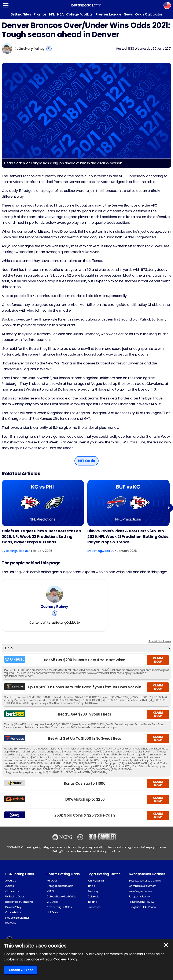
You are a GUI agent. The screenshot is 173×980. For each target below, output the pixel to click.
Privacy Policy (13, 907)
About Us (11, 881)
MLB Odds (52, 912)
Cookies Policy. (66, 959)
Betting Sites (21, 14)
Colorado (93, 896)
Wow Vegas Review (140, 891)
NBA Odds (53, 891)
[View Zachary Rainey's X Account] (49, 49)
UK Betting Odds (15, 896)
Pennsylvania (96, 881)
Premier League (108, 14)
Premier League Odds (59, 907)
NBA (60, 14)
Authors (10, 886)
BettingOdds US (17, 551)
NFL (52, 14)
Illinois (91, 886)
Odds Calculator (149, 14)
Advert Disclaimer (160, 641)
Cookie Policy (13, 912)
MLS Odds (52, 902)
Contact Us (12, 891)
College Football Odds (60, 886)
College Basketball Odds (61, 896)
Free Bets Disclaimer (17, 918)
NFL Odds (52, 881)
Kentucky (93, 891)
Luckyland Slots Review (143, 907)
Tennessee (94, 907)
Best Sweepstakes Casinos (145, 881)
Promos (40, 14)
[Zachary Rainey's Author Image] (55, 594)
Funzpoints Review (140, 896)
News (128, 14)
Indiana (92, 902)
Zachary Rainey (32, 49)
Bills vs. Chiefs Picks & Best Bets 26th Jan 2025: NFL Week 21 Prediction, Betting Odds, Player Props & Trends (128, 536)
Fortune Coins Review (141, 902)
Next (169, 508)
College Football (80, 14)
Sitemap (10, 923)
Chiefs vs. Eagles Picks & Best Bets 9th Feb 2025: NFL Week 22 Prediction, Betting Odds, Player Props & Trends (41, 536)
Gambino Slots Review (142, 886)
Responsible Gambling (19, 902)
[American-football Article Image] (43, 503)
